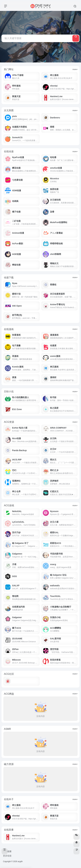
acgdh (20, 861)
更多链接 (7, 856)
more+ (75, 69)
